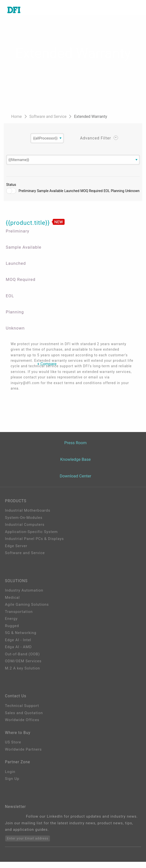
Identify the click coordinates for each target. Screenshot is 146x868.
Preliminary (27, 192)
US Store (13, 746)
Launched (72, 192)
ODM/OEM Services (23, 663)
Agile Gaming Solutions (27, 606)
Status (11, 186)
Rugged (12, 627)
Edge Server (16, 546)
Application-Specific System (31, 532)
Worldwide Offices (22, 723)
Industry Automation (24, 592)
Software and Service (48, 117)
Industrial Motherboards (28, 511)
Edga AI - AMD (18, 648)
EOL (107, 192)
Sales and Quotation (24, 715)
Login (10, 777)
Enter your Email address (28, 845)
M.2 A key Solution (23, 670)
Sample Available (50, 192)
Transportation (19, 613)
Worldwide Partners (23, 753)
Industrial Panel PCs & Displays (34, 539)
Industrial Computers (25, 525)
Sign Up (12, 784)
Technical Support (22, 708)
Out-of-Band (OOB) (22, 656)
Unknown (132, 192)
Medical (12, 599)
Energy (11, 620)
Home (17, 117)
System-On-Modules (24, 518)
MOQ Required (92, 192)
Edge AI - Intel (18, 641)
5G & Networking (21, 634)
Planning (118, 192)
